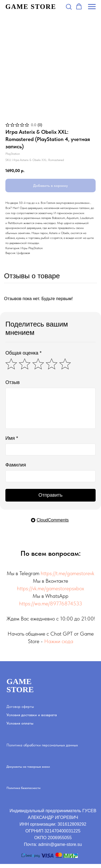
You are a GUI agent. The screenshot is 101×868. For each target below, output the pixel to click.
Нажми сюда (59, 641)
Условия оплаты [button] (20, 723)
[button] (69, 6)
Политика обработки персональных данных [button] (42, 745)
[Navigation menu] (92, 7)
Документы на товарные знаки (28, 767)
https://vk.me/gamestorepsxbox (50, 588)
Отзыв (13, 382)
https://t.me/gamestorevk (67, 573)
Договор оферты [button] (20, 706)
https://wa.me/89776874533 (51, 603)
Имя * (12, 438)
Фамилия (16, 465)
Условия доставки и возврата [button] (32, 715)
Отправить (50, 495)
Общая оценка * (23, 353)
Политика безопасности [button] (23, 788)
